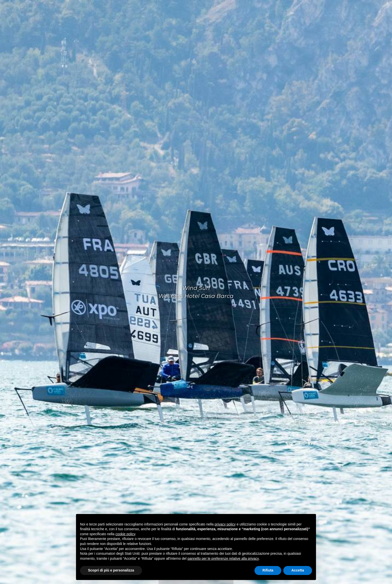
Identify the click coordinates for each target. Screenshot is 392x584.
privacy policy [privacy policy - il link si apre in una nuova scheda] (225, 524)
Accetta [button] (298, 570)
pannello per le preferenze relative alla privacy (223, 558)
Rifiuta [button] (268, 570)
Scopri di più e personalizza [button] (111, 570)
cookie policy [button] (125, 534)
